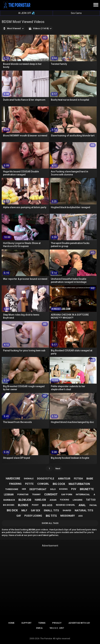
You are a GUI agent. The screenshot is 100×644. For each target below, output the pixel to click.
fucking (65, 500)
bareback (9, 500)
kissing (63, 489)
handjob (40, 500)
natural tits (84, 510)
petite (29, 484)
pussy (35, 505)
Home (11, 623)
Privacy (57, 623)
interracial (83, 494)
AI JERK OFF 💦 (26, 13)
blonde (23, 505)
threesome (12, 489)
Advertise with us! (79, 623)
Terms (42, 623)
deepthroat (38, 489)
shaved (67, 510)
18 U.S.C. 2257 (57, 628)
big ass (47, 505)
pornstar (23, 495)
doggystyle (46, 479)
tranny (36, 495)
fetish (78, 479)
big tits (51, 516)
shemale (29, 479)
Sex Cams (76, 13)
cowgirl (43, 484)
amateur (64, 479)
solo (53, 489)
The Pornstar (46, 639)
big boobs (9, 505)
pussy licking (33, 516)
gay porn (67, 494)
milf (24, 510)
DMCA (39, 628)
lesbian (9, 495)
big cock (59, 484)
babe (90, 479)
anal (82, 505)
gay (19, 516)
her (24, 489)
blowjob (25, 500)
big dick (12, 510)
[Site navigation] (96, 5)
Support (26, 623)
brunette (87, 489)
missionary (68, 516)
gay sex (36, 510)
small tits (51, 510)
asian (53, 500)
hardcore (13, 479)
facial (93, 505)
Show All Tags (50, 523)
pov (74, 489)
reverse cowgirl (66, 505)
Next (58, 468)
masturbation (79, 484)
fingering (15, 484)
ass (80, 516)
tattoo (91, 500)
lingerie (78, 500)
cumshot (51, 494)
